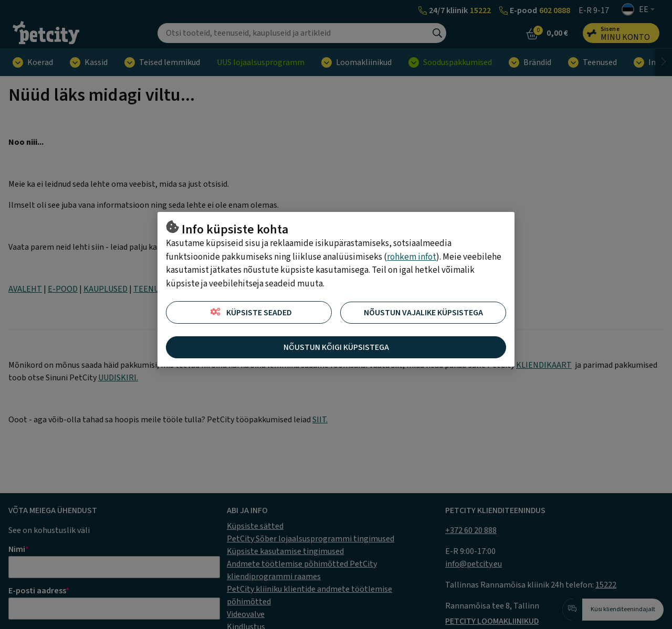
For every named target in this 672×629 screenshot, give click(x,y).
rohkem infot (412, 257)
